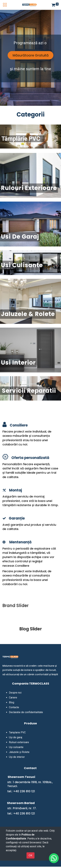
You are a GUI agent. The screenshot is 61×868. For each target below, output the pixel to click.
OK (30, 855)
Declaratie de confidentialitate (26, 712)
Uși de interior (17, 757)
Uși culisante (16, 747)
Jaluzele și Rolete (19, 752)
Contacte (14, 707)
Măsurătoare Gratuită (31, 55)
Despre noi (15, 693)
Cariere (13, 698)
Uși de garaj (16, 737)
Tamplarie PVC (17, 732)
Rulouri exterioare (19, 742)
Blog (12, 702)
